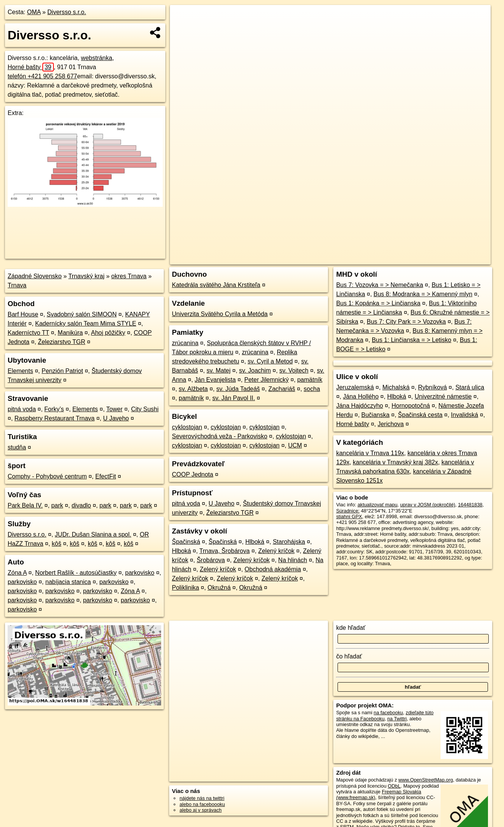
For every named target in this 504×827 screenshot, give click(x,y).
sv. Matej (219, 371)
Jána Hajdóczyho (359, 406)
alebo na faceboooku (202, 804)
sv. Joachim (255, 371)
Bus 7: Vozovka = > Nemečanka (380, 285)
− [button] (183, 30)
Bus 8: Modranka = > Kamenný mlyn (423, 294)
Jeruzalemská (355, 387)
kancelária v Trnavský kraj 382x (395, 462)
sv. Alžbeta (193, 389)
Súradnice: (348, 511)
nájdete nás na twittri (202, 798)
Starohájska (289, 542)
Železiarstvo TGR (61, 342)
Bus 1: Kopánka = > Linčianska (378, 303)
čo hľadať (349, 656)
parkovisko (140, 573)
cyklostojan (187, 427)
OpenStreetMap (361, 259)
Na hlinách (293, 560)
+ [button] (183, 18)
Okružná (219, 588)
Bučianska (375, 415)
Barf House (23, 314)
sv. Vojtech (294, 371)
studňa (17, 447)
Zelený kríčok (276, 551)
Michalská (396, 387)
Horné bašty (31, 67)
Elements (20, 371)
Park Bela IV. (25, 505)
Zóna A (17, 573)
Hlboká (255, 542)
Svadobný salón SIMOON (82, 314)
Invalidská (464, 415)
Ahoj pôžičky (108, 333)
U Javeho (116, 418)
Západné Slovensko (35, 276)
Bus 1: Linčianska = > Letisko (412, 340)
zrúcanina (185, 343)
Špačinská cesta (420, 415)
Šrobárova (211, 560)
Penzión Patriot (62, 371)
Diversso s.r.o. (67, 12)
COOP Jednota (192, 474)
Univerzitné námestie (443, 396)
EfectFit (105, 476)
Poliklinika (185, 588)
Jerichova (391, 424)
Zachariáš (282, 389)
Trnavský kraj (86, 276)
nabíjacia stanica (68, 582)
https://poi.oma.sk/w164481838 (457, 259)
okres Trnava (129, 276)
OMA (34, 12)
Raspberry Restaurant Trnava (55, 418)
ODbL (394, 786)
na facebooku (388, 713)
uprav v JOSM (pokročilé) (428, 505)
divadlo (82, 505)
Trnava (17, 285)
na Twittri (397, 719)
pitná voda (22, 409)
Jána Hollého (361, 396)
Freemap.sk (400, 259)
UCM (295, 445)
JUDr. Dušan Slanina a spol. (93, 534)
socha (312, 389)
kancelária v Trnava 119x (370, 453)
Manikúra (70, 333)
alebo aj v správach (200, 810)
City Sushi (145, 409)
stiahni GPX (349, 516)
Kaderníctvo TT (28, 333)
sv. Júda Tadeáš (238, 389)
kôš (57, 544)
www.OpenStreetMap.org (426, 780)
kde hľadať (351, 628)
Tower (114, 409)
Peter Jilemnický (267, 380)
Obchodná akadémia (273, 569)
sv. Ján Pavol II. (234, 398)
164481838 (470, 505)
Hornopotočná (411, 406)
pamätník (310, 380)
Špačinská (186, 542)
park (57, 505)
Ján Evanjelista (215, 380)
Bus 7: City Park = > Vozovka (406, 322)
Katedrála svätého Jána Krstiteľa (216, 285)
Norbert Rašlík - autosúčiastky (76, 573)
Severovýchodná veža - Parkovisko (220, 436)
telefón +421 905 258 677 (42, 76)
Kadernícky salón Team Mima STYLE (86, 324)
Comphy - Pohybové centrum (47, 476)
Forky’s (54, 409)
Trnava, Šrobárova (225, 551)
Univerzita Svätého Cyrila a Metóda (220, 314)
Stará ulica (470, 387)
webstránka (97, 58)
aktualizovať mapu (377, 505)
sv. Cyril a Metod (270, 361)
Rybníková (433, 387)
